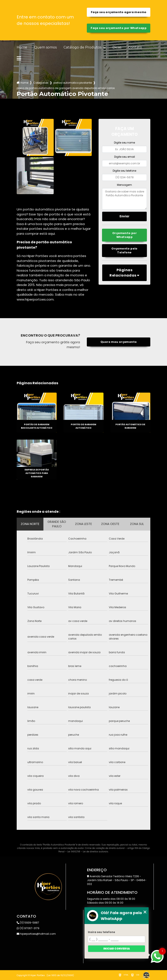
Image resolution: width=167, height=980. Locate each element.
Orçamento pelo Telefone (124, 250)
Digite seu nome (124, 143)
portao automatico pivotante (73, 83)
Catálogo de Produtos (83, 47)
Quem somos (45, 47)
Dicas (117, 47)
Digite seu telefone (124, 171)
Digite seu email (125, 157)
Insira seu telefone (101, 932)
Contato (135, 47)
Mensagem (124, 185)
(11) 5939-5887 (28, 923)
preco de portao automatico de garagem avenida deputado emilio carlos (66, 88)
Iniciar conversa (117, 949)
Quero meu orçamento (119, 342)
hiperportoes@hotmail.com (36, 934)
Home (22, 47)
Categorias (41, 83)
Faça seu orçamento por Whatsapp (119, 28)
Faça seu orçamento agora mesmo (119, 12)
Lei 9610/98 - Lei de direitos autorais (88, 852)
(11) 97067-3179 (28, 928)
